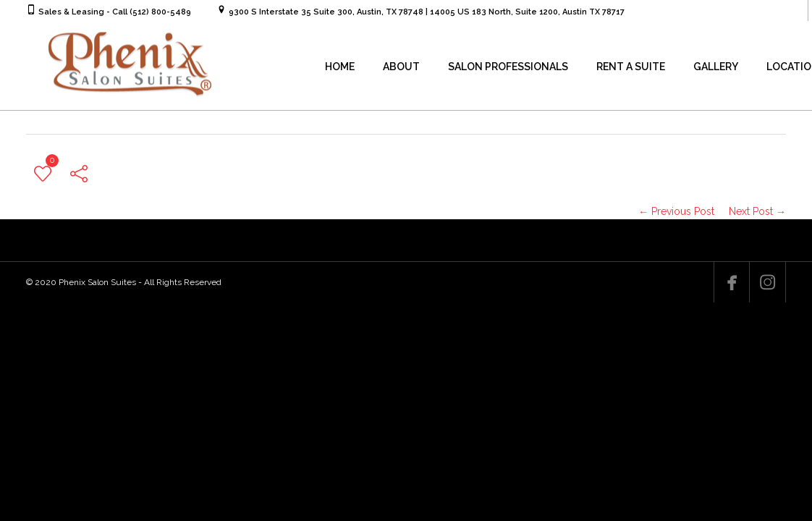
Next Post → (757, 211)
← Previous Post (676, 211)
